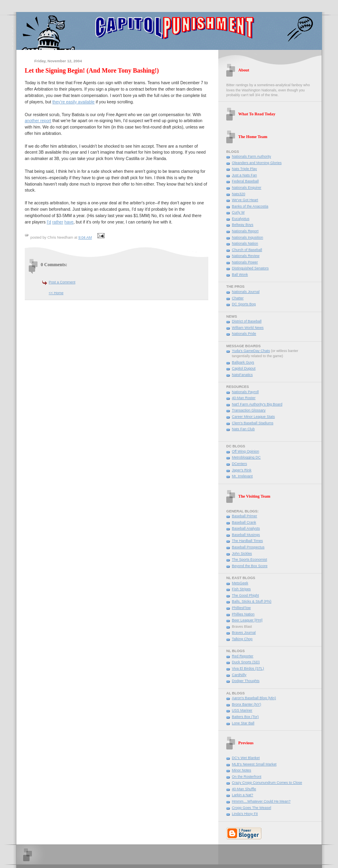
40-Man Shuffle (244, 789)
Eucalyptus (241, 219)
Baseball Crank (244, 522)
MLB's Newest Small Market (254, 764)
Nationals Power (245, 262)
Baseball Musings (246, 535)
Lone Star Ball (243, 723)
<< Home (56, 293)
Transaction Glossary (249, 410)
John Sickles (242, 554)
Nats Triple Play (244, 169)
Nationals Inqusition (247, 237)
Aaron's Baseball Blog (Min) (254, 698)
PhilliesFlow (241, 608)
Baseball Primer (244, 516)
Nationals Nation (245, 243)
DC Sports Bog (244, 304)
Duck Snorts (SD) (246, 662)
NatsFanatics (242, 375)
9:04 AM (85, 237)
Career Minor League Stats (253, 417)
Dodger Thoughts (246, 681)
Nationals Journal (246, 292)
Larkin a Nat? (242, 795)
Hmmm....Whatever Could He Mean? (261, 801)
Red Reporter (243, 656)
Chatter (238, 298)
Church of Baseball (247, 250)
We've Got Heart (245, 200)
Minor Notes (241, 770)
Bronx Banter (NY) (246, 704)
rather (58, 222)
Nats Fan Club (243, 429)
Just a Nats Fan (244, 175)
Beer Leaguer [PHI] (247, 620)
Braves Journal (244, 633)
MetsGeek (240, 583)
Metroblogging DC (246, 457)
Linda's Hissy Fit (245, 814)
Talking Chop (242, 639)
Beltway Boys (243, 225)
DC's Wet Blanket (246, 758)
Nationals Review (246, 256)
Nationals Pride (244, 334)
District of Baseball (247, 321)
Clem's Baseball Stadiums (253, 423)
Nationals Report (245, 231)
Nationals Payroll (245, 392)
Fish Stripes (241, 589)
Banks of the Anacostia (250, 206)
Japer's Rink (242, 470)
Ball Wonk (240, 275)
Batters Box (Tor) (245, 717)
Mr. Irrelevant (242, 476)
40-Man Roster (244, 398)
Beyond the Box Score (250, 566)
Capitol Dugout (244, 368)
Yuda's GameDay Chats (251, 351)
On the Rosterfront (247, 777)
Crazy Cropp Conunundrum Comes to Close (267, 783)
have (69, 222)
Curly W (238, 212)
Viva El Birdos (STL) (248, 668)
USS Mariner (242, 710)
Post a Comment (62, 282)
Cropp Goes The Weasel (251, 808)
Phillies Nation (243, 614)
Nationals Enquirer (247, 188)
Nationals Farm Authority (251, 156)
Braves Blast (242, 627)
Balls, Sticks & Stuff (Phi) (252, 601)
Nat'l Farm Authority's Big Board (257, 404)
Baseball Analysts (246, 528)
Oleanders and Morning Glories (257, 163)
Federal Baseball (245, 181)
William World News (248, 328)
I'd (49, 222)
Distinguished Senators (250, 268)
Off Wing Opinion (245, 451)
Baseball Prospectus (248, 547)
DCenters (239, 464)
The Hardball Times (247, 541)
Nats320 (238, 194)
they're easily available (73, 102)
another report (38, 121)
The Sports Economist (249, 560)
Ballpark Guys (243, 362)
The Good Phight (245, 595)
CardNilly (239, 675)
